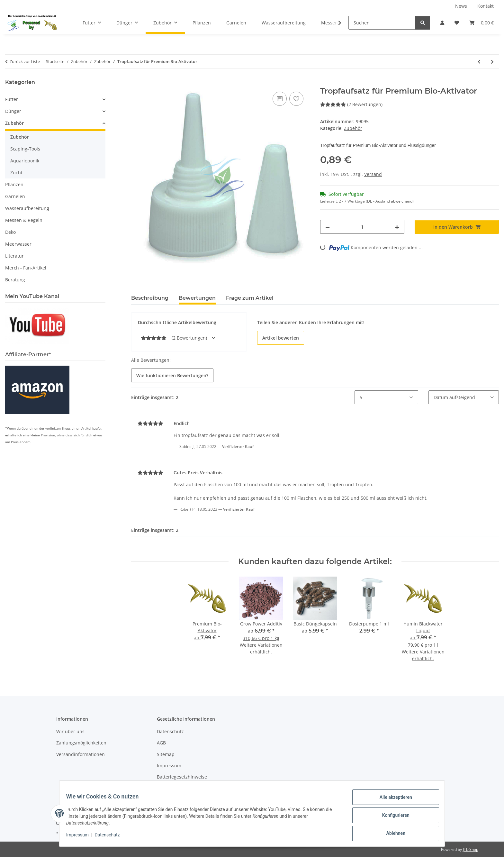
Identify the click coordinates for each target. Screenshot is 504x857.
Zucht (16, 173)
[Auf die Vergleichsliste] (280, 99)
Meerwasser (18, 244)
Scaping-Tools (25, 149)
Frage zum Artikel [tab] (250, 298)
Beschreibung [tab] (150, 298)
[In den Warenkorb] (136, 83)
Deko (10, 232)
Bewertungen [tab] (197, 298)
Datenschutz (111, 837)
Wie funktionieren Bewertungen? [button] (172, 375)
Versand (373, 174)
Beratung (15, 280)
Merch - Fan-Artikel (26, 268)
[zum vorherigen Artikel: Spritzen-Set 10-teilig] (479, 62)
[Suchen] (382, 23)
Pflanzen (14, 184)
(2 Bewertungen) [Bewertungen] (351, 104)
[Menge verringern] (328, 227)
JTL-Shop (471, 849)
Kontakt (486, 6)
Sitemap (166, 754)
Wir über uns (70, 731)
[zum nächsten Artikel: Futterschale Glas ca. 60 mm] (492, 62)
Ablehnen (392, 834)
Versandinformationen (81, 754)
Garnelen (15, 196)
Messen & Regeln (24, 220)
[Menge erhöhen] (397, 227)
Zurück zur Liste (25, 61)
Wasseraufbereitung (27, 208)
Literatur (14, 256)
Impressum (81, 837)
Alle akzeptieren (392, 801)
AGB (161, 743)
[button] (442, 23)
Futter (12, 99)
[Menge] (362, 227)
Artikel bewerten (281, 338)
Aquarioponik (25, 161)
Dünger (13, 111)
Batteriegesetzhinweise (182, 777)
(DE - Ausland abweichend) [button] (390, 201)
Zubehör (353, 128)
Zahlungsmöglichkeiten (81, 743)
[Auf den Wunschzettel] (296, 99)
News (461, 6)
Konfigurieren (392, 817)
